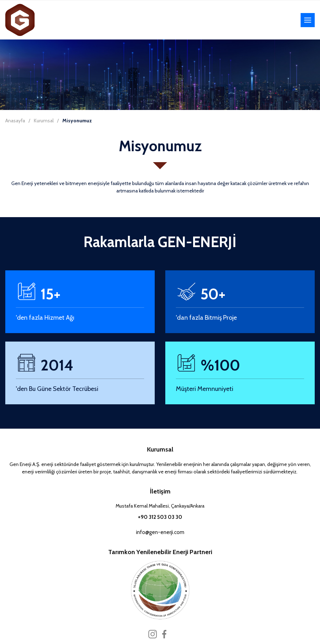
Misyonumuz (77, 121)
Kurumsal (44, 121)
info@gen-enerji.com (160, 532)
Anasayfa (15, 121)
